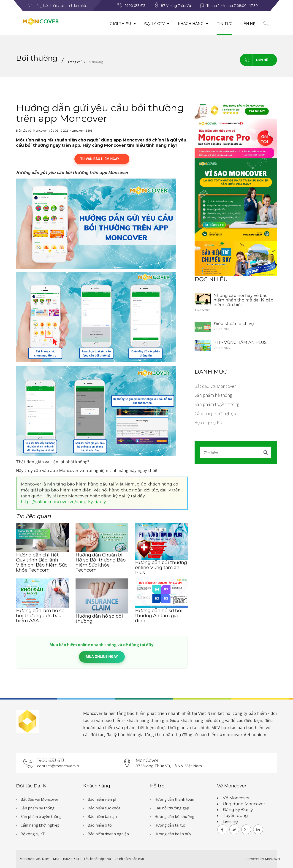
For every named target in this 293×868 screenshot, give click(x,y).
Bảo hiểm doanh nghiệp (108, 834)
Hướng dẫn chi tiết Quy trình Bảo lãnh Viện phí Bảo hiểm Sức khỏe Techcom (42, 562)
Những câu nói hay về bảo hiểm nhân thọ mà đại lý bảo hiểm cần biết (243, 300)
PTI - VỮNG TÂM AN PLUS (240, 343)
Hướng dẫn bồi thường (174, 817)
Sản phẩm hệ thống (213, 395)
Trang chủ (75, 62)
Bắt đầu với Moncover (215, 386)
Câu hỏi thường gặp (172, 808)
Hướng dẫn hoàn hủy (173, 834)
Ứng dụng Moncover (244, 804)
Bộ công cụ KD (209, 423)
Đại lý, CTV (157, 24)
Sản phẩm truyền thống (217, 404)
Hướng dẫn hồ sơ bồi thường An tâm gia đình (159, 616)
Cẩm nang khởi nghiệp (215, 413)
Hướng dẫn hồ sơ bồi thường (99, 618)
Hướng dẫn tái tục (170, 825)
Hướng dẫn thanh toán (174, 799)
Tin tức (224, 24)
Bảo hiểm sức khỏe (104, 808)
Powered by (255, 859)
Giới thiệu (123, 24)
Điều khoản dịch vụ (234, 324)
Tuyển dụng (235, 816)
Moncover (93, 713)
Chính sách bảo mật (129, 859)
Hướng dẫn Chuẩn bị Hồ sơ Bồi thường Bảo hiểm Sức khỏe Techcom (101, 562)
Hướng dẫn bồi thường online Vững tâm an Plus (161, 567)
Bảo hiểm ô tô (100, 825)
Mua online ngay (102, 657)
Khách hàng (193, 24)
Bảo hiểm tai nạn (102, 817)
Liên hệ (248, 24)
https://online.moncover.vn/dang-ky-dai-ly (63, 502)
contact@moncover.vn (58, 766)
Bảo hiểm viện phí (103, 799)
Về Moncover (236, 798)
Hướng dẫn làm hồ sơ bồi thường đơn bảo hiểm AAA (40, 616)
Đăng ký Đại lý (238, 810)
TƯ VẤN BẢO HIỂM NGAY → (102, 159)
